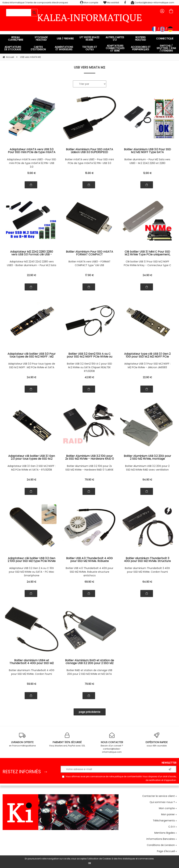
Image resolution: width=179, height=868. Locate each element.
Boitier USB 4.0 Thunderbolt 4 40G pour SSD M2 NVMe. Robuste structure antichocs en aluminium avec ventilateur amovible (89, 560)
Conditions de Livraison (161, 845)
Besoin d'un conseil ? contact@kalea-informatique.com (112, 743)
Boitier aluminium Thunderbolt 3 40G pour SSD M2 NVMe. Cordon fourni (147, 570)
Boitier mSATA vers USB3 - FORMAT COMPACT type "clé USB (89, 263)
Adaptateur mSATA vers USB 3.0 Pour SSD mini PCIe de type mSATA (32, 151)
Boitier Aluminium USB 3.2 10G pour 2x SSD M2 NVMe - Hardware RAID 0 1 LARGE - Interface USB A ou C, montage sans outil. (89, 457)
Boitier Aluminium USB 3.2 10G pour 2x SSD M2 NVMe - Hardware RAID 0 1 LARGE (89, 468)
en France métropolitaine (22, 740)
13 (32, 173)
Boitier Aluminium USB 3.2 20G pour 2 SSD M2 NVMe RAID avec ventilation (147, 468)
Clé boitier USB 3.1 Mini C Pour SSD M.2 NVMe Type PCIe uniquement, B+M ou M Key (147, 253)
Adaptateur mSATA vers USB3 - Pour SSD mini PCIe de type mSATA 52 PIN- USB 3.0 (32, 163)
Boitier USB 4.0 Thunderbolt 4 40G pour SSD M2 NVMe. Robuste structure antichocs (89, 572)
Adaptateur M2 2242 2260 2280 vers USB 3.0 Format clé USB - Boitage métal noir (32, 253)
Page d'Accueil (166, 851)
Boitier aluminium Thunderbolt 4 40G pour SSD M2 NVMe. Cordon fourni (32, 672)
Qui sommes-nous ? (162, 802)
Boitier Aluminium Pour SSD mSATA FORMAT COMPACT (89, 253)
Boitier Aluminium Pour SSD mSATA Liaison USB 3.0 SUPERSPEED (89, 151)
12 (147, 173)
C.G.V (172, 827)
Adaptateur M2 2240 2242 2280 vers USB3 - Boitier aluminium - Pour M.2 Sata (32, 263)
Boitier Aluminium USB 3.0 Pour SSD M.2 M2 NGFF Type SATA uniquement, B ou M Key (147, 151)
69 (89, 582)
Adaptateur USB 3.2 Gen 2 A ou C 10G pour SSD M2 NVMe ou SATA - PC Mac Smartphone (32, 572)
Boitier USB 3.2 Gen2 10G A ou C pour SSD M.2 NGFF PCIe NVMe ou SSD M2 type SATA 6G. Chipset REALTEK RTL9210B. (89, 355)
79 (89, 480)
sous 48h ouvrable (157, 740)
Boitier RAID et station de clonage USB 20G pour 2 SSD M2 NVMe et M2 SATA (89, 672)
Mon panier (168, 814)
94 (147, 480)
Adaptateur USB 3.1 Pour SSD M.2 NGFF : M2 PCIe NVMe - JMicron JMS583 (147, 366)
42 (89, 377)
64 (147, 582)
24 (147, 275)
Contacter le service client (159, 796)
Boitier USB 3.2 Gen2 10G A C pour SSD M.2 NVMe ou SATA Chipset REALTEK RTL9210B (89, 367)
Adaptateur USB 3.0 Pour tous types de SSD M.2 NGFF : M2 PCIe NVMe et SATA (32, 366)
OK (89, 863)
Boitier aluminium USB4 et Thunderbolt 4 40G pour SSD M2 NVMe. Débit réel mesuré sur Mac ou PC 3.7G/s (32, 662)
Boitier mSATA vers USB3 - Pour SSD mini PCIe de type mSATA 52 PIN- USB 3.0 (89, 161)
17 (89, 275)
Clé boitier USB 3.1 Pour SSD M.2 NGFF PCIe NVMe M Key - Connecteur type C (147, 263)
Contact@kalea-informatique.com (153, 3)
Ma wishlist (111, 3)
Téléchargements (164, 821)
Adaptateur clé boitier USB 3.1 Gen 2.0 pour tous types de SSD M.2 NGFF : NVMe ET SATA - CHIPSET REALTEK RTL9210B (32, 457)
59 (32, 684)
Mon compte (89, 3)
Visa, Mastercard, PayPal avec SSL (67, 740)
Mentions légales (165, 833)
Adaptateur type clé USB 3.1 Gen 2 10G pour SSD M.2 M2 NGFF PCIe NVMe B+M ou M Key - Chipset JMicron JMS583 (147, 355)
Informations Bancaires (161, 839)
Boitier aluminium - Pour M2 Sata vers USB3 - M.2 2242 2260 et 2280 (147, 161)
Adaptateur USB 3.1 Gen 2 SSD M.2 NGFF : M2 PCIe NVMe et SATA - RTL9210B (32, 468)
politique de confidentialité (128, 777)
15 (89, 173)
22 (32, 275)
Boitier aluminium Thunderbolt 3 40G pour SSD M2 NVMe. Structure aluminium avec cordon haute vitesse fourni (147, 560)
